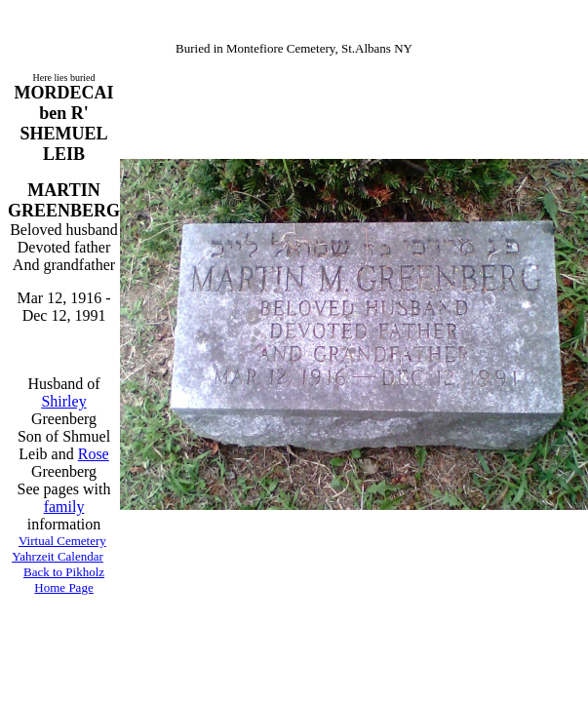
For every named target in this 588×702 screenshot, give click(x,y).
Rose (94, 454)
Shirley (63, 401)
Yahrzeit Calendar (58, 556)
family (64, 507)
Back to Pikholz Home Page (64, 580)
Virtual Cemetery (62, 541)
